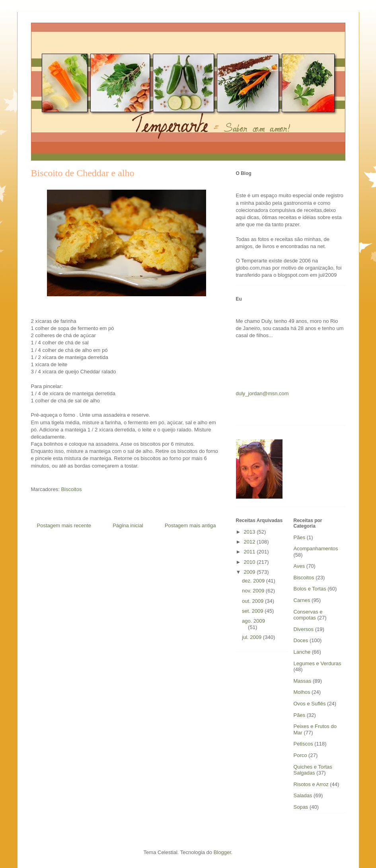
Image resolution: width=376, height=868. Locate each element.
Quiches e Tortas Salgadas (313, 770)
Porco (300, 755)
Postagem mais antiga (190, 525)
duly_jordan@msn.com (262, 393)
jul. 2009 (252, 637)
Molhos (302, 692)
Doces (301, 640)
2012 (250, 542)
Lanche (302, 652)
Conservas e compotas (308, 615)
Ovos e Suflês (310, 704)
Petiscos (303, 744)
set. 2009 (253, 611)
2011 (250, 552)
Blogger (222, 852)
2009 (250, 572)
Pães (300, 537)
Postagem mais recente (64, 525)
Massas (303, 681)
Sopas (301, 807)
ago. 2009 (253, 621)
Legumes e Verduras (318, 663)
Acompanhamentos (316, 549)
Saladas (303, 795)
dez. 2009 (254, 581)
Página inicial (128, 525)
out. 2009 (253, 601)
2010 (250, 562)
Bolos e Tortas (310, 589)
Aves (299, 566)
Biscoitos (71, 489)
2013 (250, 532)
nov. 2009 (254, 591)
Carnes (302, 600)
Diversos (304, 629)
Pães (300, 715)
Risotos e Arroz (311, 784)
